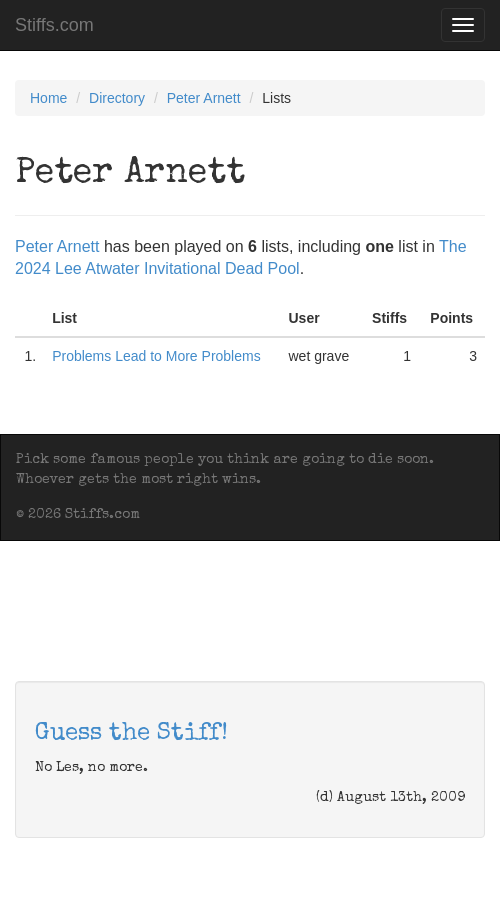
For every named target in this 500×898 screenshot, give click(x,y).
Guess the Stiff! (131, 734)
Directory (117, 98)
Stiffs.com (54, 25)
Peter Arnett (204, 98)
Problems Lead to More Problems (156, 356)
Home (48, 98)
